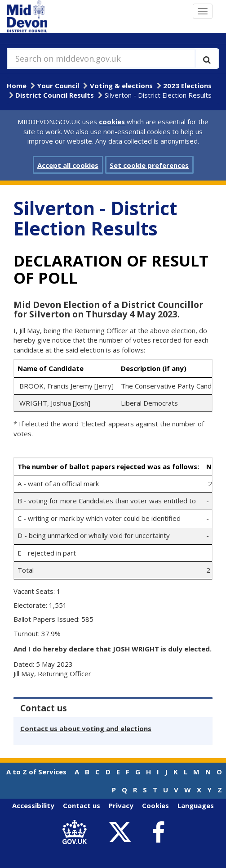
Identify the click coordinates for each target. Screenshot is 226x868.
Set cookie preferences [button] (149, 165)
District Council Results (55, 95)
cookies (112, 122)
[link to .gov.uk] (77, 833)
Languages (196, 805)
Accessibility (33, 805)
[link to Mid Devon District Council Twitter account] (122, 833)
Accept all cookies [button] (68, 165)
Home (17, 86)
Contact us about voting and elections (86, 728)
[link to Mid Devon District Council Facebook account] (159, 832)
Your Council (58, 86)
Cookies (155, 805)
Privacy (121, 805)
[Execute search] (207, 59)
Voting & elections (121, 86)
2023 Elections (187, 86)
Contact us (82, 805)
